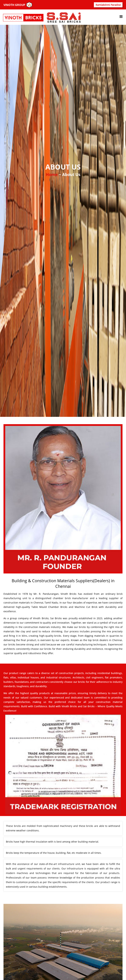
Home (52, 174)
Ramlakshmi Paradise (108, 5)
